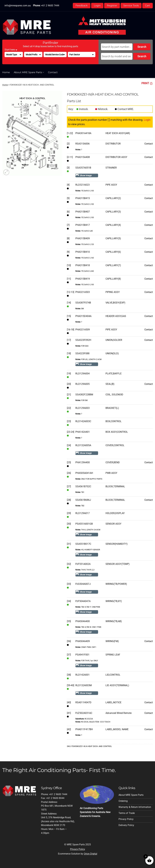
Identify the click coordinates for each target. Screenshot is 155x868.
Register (112, 6)
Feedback (82, 6)
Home (6, 72)
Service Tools (131, 6)
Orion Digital (91, 854)
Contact (53, 72)
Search (142, 47)
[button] (6, 172)
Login (97, 6)
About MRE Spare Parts (29, 72)
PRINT (147, 83)
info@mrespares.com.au (18, 6)
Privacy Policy (78, 849)
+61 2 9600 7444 (50, 6)
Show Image (86, 175)
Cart (148, 6)
